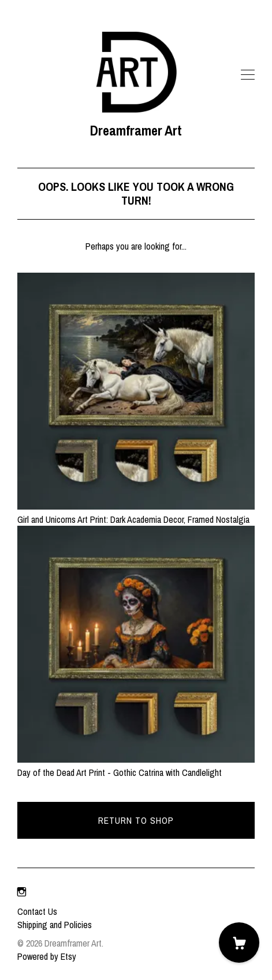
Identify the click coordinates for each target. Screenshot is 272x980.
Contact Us (37, 911)
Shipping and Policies (55, 925)
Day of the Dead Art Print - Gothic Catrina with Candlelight (136, 766)
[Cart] (239, 943)
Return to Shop (136, 820)
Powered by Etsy (47, 956)
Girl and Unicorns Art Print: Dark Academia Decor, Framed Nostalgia (136, 512)
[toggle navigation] (248, 75)
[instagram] (22, 892)
